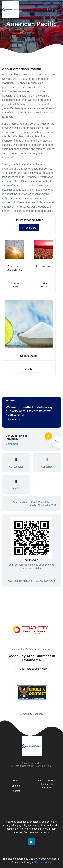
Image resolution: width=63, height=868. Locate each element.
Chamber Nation (43, 862)
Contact (16, 791)
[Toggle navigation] (58, 10)
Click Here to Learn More (32, 669)
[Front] (11, 10)
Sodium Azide (29, 356)
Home (16, 780)
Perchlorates (43, 267)
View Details (14, 285)
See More (29, 228)
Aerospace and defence (14, 268)
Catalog (16, 786)
